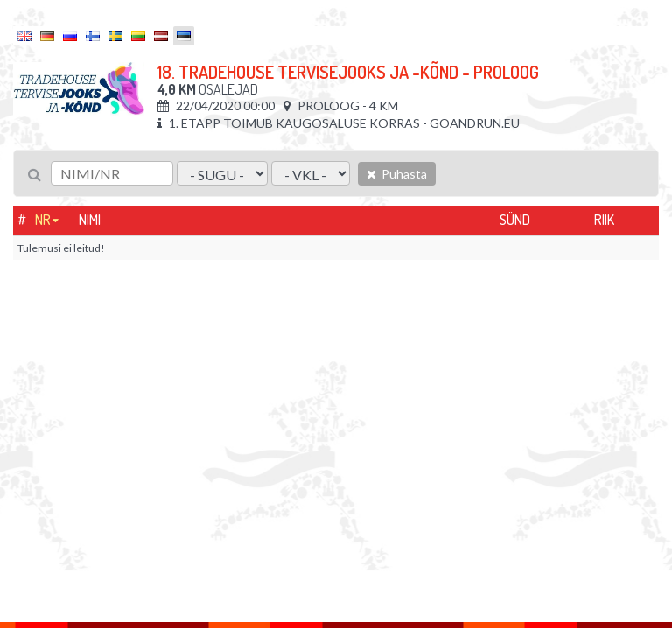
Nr (43, 220)
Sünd (515, 220)
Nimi (90, 220)
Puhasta (397, 174)
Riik (604, 220)
